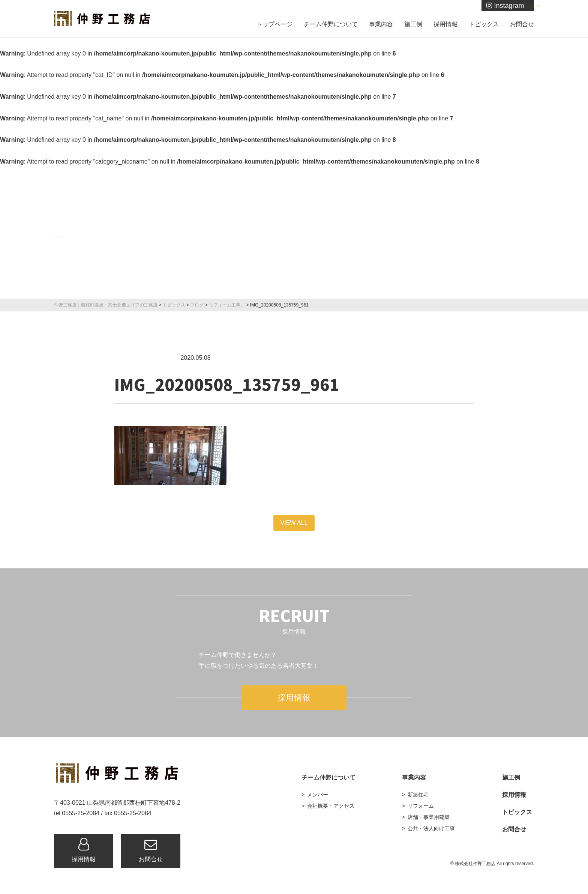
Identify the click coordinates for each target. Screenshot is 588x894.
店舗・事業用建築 (429, 817)
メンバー (318, 795)
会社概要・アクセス (331, 806)
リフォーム (421, 806)
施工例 (413, 24)
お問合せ (522, 24)
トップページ (274, 24)
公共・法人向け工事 (431, 828)
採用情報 (445, 24)
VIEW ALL (294, 523)
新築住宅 (418, 795)
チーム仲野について (331, 24)
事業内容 (381, 24)
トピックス (484, 24)
